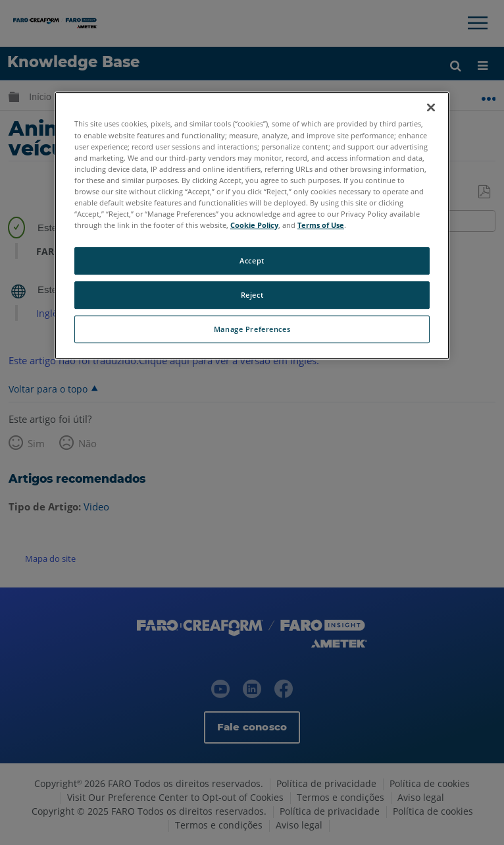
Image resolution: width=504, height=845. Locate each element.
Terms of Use (321, 225)
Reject (252, 295)
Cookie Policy (254, 225)
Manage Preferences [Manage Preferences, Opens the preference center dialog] (252, 329)
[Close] (431, 108)
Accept (252, 260)
